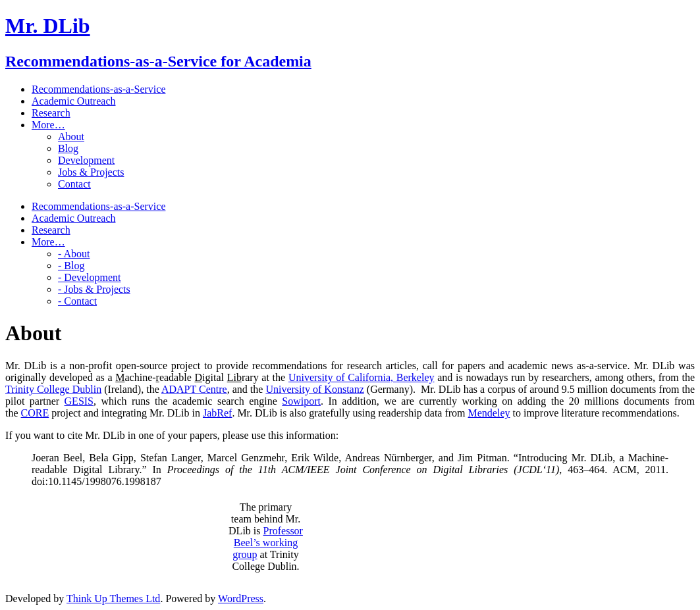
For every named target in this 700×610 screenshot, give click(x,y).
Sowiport (301, 401)
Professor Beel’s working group (268, 543)
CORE (35, 413)
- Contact (77, 301)
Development (86, 160)
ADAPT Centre (194, 389)
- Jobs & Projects (94, 289)
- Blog (71, 266)
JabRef (217, 413)
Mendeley (489, 413)
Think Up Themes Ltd (113, 598)
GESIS (79, 401)
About (71, 137)
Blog (68, 148)
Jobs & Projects (91, 172)
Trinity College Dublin (53, 389)
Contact (74, 184)
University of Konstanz (314, 389)
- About (74, 254)
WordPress (241, 598)
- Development (90, 277)
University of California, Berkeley (362, 377)
